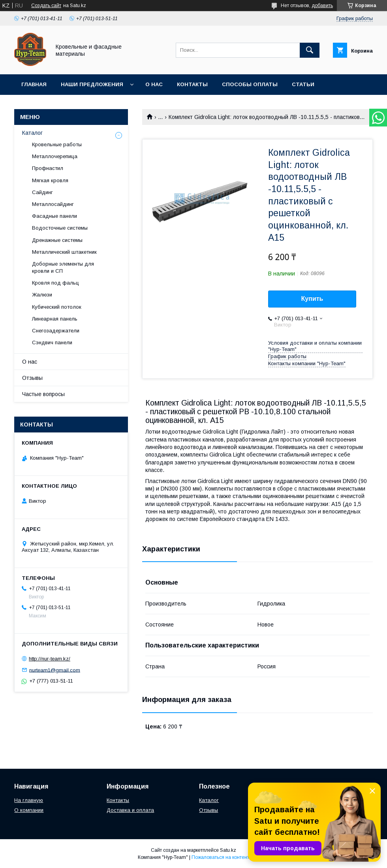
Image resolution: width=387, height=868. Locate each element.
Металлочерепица (55, 156)
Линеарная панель (55, 319)
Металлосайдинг (53, 204)
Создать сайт (46, 6)
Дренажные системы (57, 240)
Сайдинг (42, 192)
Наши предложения (92, 84)
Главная (34, 84)
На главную (29, 800)
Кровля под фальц (55, 283)
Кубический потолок (57, 307)
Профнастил (48, 168)
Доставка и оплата (130, 810)
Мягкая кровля (50, 180)
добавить (322, 6)
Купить (312, 299)
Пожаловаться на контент (220, 857)
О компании (29, 810)
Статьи (303, 84)
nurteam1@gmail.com (55, 670)
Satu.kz (228, 850)
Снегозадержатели (56, 331)
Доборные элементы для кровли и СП (63, 267)
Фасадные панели (54, 216)
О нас (154, 84)
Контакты (192, 84)
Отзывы (32, 378)
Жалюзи (42, 295)
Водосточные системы (60, 228)
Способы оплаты (250, 84)
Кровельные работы (57, 144)
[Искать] (310, 50)
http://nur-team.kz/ (50, 659)
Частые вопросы (43, 394)
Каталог (32, 133)
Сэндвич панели (52, 342)
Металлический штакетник (64, 252)
